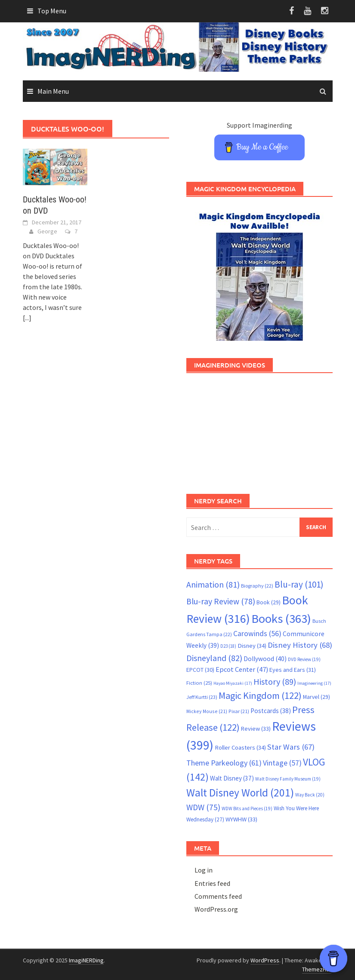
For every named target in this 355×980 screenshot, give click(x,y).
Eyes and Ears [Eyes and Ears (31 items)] (293, 670)
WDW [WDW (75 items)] (203, 807)
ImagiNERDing (86, 960)
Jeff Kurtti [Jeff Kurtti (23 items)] (202, 697)
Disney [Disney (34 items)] (252, 646)
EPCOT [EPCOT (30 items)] (200, 670)
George (47, 231)
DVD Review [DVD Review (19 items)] (304, 659)
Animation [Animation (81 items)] (213, 585)
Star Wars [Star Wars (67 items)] (291, 747)
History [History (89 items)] (275, 682)
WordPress (265, 960)
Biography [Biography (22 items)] (257, 586)
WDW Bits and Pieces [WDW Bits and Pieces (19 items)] (247, 808)
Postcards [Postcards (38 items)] (271, 711)
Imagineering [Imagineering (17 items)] (314, 683)
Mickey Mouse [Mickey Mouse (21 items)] (207, 711)
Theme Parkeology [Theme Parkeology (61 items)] (224, 763)
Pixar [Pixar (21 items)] (239, 711)
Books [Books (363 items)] (281, 619)
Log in (204, 870)
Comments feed (218, 896)
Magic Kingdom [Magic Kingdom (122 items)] (260, 695)
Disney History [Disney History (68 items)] (300, 645)
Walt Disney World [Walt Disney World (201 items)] (240, 793)
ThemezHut (317, 969)
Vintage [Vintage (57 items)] (282, 763)
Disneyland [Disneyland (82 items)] (214, 658)
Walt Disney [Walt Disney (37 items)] (232, 778)
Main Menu (53, 91)
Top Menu (52, 11)
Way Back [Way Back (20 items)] (310, 795)
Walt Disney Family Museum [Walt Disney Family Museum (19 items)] (288, 779)
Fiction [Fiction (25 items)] (199, 683)
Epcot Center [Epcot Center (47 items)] (242, 669)
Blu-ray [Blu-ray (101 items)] (299, 584)
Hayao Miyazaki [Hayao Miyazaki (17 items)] (233, 683)
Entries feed (212, 883)
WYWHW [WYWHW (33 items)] (241, 819)
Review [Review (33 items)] (256, 729)
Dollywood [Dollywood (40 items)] (265, 659)
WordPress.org (216, 909)
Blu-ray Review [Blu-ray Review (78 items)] (221, 601)
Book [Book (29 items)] (269, 602)
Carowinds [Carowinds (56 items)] (257, 634)
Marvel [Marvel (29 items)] (316, 697)
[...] (27, 318)
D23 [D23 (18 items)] (228, 646)
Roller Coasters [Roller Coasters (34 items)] (240, 747)
